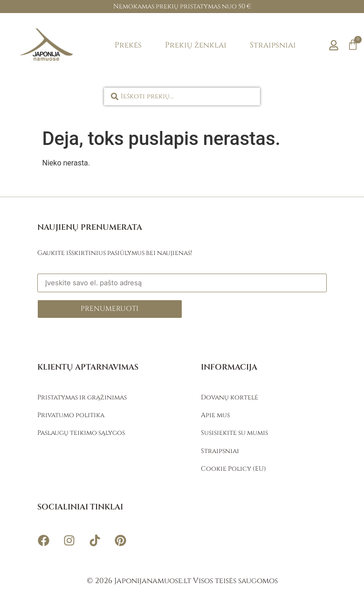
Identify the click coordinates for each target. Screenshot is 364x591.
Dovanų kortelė (230, 397)
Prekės (128, 45)
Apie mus (215, 415)
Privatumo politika (71, 415)
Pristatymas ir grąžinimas (82, 397)
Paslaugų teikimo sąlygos (81, 433)
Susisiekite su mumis (234, 433)
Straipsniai (273, 45)
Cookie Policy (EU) (234, 469)
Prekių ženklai (196, 45)
